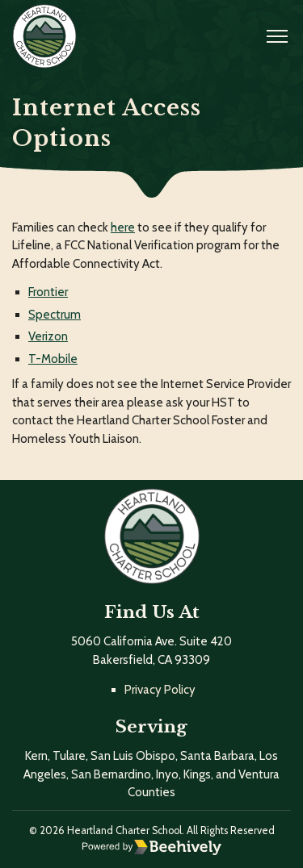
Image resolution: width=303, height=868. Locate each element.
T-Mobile (53, 359)
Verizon (48, 336)
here (123, 227)
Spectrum (55, 315)
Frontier (48, 292)
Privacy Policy (160, 690)
